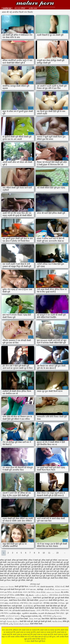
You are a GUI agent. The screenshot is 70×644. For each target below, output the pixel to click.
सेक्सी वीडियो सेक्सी (36, 624)
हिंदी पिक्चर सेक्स (57, 608)
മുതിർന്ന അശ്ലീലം (30, 613)
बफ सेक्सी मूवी (49, 567)
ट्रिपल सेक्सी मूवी (46, 562)
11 (49, 553)
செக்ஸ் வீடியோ (13, 621)
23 (57, 553)
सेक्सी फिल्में (37, 598)
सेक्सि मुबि (66, 621)
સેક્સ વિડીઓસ (64, 595)
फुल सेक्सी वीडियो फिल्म (9, 567)
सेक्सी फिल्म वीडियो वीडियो (59, 578)
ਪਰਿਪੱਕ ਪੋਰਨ (64, 610)
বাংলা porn (4, 600)
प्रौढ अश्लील (65, 592)
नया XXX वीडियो (20, 8)
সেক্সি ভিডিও (4, 613)
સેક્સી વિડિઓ (14, 603)
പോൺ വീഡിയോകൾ (47, 613)
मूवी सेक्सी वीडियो (59, 569)
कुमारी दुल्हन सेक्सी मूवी (33, 562)
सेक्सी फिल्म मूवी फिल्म (35, 4)
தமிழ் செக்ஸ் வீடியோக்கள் (19, 624)
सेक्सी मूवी (29, 580)
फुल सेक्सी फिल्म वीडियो (12, 565)
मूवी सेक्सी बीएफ (37, 569)
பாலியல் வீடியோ (41, 595)
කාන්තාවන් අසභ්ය (13, 616)
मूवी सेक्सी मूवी (48, 569)
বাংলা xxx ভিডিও (6, 592)
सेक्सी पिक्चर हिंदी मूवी (24, 576)
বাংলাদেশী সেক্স (34, 587)
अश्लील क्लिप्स (20, 595)
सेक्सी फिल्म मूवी (13, 578)
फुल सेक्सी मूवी (36, 565)
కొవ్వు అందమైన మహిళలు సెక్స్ (32, 616)
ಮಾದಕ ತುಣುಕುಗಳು (47, 587)
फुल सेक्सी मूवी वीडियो (49, 565)
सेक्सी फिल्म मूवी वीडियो (26, 578)
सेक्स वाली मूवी (5, 574)
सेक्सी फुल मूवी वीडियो (18, 580)
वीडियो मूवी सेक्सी (13, 571)
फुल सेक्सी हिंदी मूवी (24, 567)
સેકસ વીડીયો (41, 592)
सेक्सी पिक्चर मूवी (64, 574)
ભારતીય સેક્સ (57, 621)
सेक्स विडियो (45, 619)
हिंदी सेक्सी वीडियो (33, 600)
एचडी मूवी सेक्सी (17, 606)
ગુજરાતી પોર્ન (44, 600)
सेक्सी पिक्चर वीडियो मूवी (8, 576)
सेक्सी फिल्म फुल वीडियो (54, 576)
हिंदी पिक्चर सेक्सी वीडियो (59, 619)
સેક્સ (31, 619)
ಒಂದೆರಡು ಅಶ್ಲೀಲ (15, 613)
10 (44, 553)
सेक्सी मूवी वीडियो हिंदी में (16, 608)
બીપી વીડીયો (53, 595)
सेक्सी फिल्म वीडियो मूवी (42, 578)
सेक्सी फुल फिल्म (5, 580)
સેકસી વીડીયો (17, 592)
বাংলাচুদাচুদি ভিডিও (7, 619)
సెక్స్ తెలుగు (30, 595)
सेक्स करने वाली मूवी (53, 571)
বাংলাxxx (61, 603)
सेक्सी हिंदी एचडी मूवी (26, 621)
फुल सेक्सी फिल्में (25, 565)
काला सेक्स (54, 603)
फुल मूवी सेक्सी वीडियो (62, 598)
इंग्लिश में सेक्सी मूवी (35, 560)
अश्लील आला (33, 8)
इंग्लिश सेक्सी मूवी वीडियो (49, 560)
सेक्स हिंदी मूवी (26, 574)
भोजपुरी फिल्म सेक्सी (22, 619)
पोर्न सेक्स (46, 603)
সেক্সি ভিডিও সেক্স (26, 603)
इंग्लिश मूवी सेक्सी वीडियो (20, 560)
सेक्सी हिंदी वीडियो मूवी (53, 606)
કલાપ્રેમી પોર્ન (37, 603)
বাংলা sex (37, 619)
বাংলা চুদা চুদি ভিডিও (7, 595)
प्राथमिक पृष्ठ (7, 8)
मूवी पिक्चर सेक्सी (39, 606)
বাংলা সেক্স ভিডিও (29, 592)
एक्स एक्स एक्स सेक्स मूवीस (16, 562)
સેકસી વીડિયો (49, 589)
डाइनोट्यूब (40, 589)
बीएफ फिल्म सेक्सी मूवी (62, 567)
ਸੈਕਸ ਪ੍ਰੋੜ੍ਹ (60, 613)
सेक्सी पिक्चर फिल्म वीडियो (18, 600)
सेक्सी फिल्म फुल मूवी (39, 576)
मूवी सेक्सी (16, 569)
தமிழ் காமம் (57, 616)
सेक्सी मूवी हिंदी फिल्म (21, 587)
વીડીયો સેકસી (60, 587)
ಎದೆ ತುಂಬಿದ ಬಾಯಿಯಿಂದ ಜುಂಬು (24, 610)
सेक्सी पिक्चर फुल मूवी (50, 574)
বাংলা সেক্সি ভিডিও (43, 610)
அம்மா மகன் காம (62, 589)
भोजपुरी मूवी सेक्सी (6, 569)
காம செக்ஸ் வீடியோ (24, 598)
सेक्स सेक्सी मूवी (15, 574)
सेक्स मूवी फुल (65, 571)
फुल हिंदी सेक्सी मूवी (37, 567)
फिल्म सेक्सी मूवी (57, 562)
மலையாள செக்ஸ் (7, 587)
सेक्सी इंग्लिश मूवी (37, 574)
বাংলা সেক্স (8, 610)
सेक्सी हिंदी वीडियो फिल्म (43, 608)
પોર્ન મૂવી (3, 621)
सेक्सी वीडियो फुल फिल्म (56, 600)
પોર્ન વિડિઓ (4, 624)
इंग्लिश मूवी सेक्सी (5, 560)
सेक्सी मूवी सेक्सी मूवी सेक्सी (43, 621)
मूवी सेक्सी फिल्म (25, 569)
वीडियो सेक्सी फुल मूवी (26, 571)
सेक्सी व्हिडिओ (29, 608)
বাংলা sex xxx (31, 589)
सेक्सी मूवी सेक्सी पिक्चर (8, 598)
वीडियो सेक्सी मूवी (40, 571)
